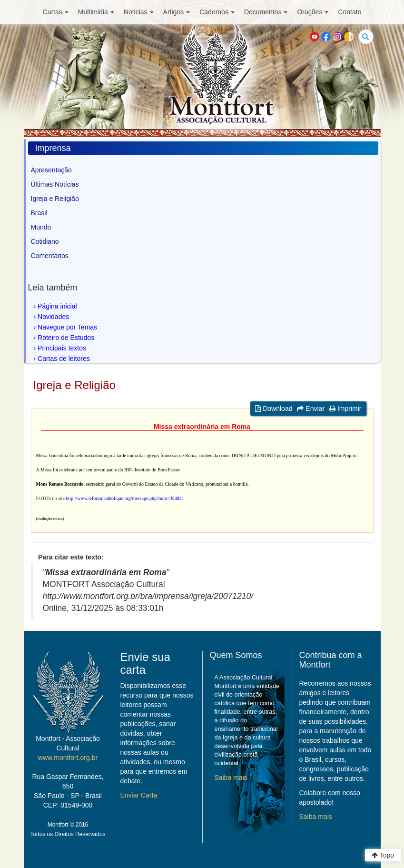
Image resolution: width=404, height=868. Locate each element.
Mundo (41, 227)
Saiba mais (231, 778)
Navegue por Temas (67, 327)
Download (274, 409)
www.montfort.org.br (68, 758)
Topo (383, 855)
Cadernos (217, 12)
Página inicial (57, 306)
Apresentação (51, 170)
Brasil (39, 213)
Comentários (50, 256)
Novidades (53, 317)
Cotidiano (45, 241)
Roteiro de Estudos (66, 338)
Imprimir (345, 409)
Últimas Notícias (55, 184)
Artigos (177, 12)
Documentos (266, 12)
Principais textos (62, 348)
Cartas (56, 12)
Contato (350, 12)
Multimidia (96, 12)
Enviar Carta (139, 795)
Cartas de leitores (64, 359)
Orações (313, 12)
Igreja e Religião (55, 199)
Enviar (311, 409)
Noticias (139, 12)
